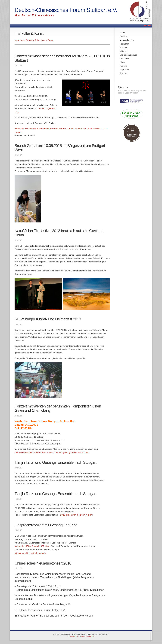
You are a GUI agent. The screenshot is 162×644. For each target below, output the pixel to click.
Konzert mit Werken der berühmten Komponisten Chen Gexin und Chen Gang (58, 408)
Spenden (123, 73)
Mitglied (123, 51)
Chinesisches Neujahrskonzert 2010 (43, 563)
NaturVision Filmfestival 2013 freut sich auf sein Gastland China (59, 233)
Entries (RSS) (73, 636)
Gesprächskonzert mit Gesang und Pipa (46, 525)
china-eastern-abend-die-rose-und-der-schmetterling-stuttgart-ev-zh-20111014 (52, 452)
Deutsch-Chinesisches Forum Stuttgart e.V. (66, 10)
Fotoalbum (124, 44)
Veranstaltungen (127, 40)
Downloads (125, 59)
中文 (145, 26)
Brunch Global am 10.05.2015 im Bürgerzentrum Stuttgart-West (60, 148)
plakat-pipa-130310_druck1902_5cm (32, 546)
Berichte (123, 36)
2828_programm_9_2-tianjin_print (76, 515)
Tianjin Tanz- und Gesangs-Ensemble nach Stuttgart (55, 462)
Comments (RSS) (87, 636)
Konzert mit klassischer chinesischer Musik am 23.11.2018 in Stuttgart (62, 58)
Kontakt (123, 66)
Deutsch (149, 26)
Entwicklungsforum (128, 55)
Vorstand (124, 47)
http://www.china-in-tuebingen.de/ (30, 553)
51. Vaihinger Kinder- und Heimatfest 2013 (48, 319)
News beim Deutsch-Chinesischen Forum (34, 40)
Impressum (125, 70)
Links (122, 62)
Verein (123, 33)
